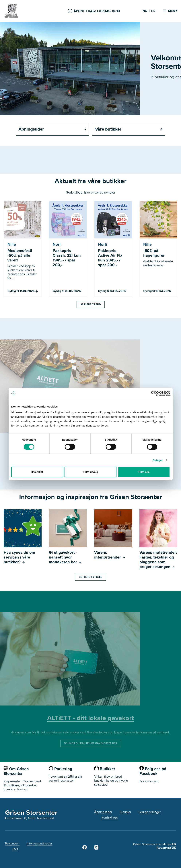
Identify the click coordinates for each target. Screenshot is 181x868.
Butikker (125, 812)
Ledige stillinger (150, 812)
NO (145, 11)
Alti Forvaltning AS (166, 846)
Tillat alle (144, 472)
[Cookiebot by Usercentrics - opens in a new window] (154, 393)
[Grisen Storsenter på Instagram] (96, 848)
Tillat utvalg (90, 472)
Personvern (12, 843)
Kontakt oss (110, 817)
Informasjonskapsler (39, 843)
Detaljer (158, 460)
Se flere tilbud (91, 304)
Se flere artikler (91, 577)
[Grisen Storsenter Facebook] (85, 848)
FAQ (15, 849)
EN (153, 11)
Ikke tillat (37, 472)
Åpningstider (103, 812)
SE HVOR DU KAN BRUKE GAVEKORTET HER (91, 743)
